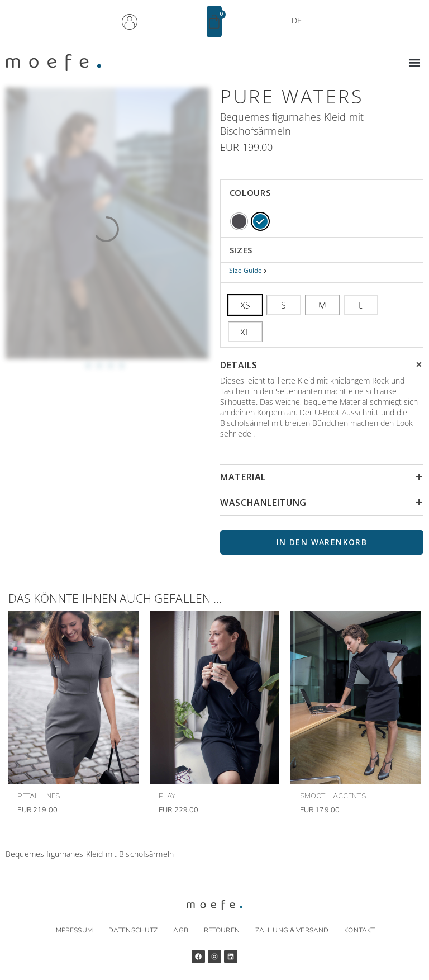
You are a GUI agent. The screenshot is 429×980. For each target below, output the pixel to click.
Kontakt (359, 930)
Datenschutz (133, 930)
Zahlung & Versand (292, 930)
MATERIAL (243, 477)
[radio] (239, 221)
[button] (414, 63)
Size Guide (246, 270)
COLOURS (250, 192)
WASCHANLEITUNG (263, 503)
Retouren (222, 930)
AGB (180, 930)
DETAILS (239, 365)
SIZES (241, 250)
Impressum (73, 930)
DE (297, 21)
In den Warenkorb (322, 542)
